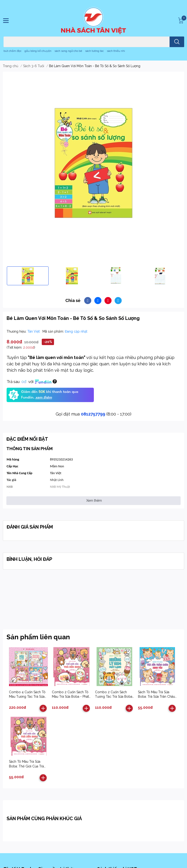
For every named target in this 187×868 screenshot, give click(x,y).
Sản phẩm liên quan (38, 637)
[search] (177, 42)
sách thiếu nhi (116, 51)
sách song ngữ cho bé (68, 51)
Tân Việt (34, 331)
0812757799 (93, 414)
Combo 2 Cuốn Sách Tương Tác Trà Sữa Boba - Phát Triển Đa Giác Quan (114, 697)
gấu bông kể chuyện (38, 51)
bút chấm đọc (12, 51)
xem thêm (44, 398)
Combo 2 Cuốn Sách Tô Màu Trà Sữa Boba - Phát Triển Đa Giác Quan (70, 697)
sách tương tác (94, 51)
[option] (28, 276)
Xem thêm (94, 501)
